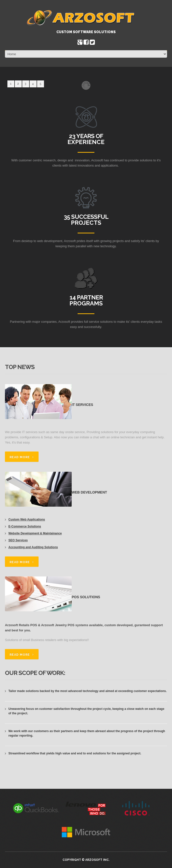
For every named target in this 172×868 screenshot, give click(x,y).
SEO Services (18, 540)
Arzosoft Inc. (97, 860)
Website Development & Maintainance (35, 533)
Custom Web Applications (27, 520)
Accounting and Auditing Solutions (33, 547)
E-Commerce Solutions (25, 526)
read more (20, 457)
